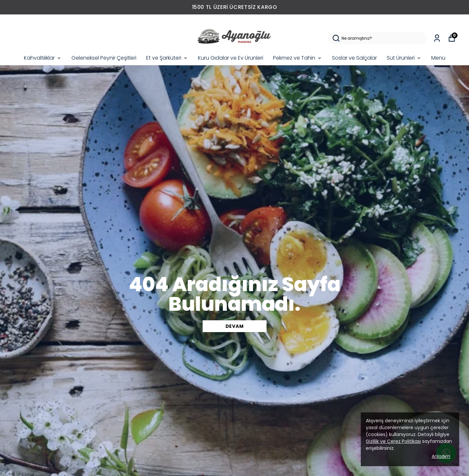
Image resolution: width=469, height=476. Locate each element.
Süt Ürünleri (404, 58)
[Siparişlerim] (437, 38)
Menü (438, 58)
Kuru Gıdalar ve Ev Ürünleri (231, 58)
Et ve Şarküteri (167, 58)
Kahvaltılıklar (43, 58)
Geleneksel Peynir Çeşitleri (104, 58)
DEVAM (235, 326)
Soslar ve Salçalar (354, 58)
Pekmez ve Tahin (298, 58)
